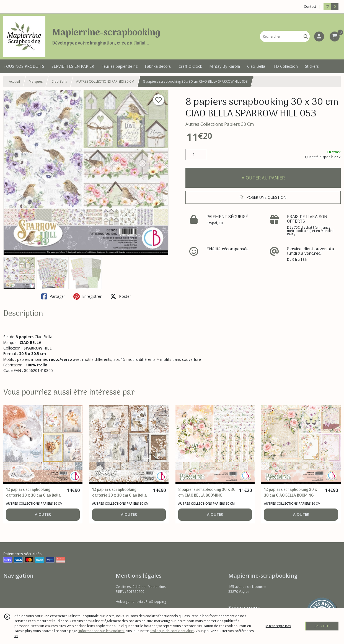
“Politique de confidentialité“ (172, 631)
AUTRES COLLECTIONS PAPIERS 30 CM (105, 81)
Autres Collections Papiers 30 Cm (220, 124)
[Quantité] (196, 155)
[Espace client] (319, 36)
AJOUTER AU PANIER (263, 178)
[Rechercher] (306, 36)
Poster (120, 296)
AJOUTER (43, 514)
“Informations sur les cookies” (101, 631)
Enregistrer (87, 296)
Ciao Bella (59, 81)
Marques (36, 81)
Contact (310, 6)
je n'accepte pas (278, 626)
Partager (53, 296)
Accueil (14, 81)
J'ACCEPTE (322, 626)
